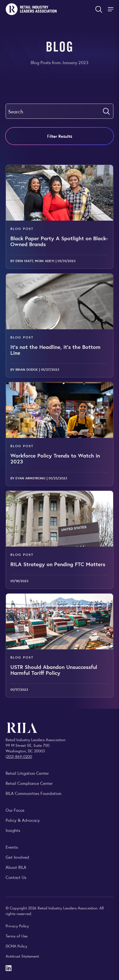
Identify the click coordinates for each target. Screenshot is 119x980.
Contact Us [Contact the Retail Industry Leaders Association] (16, 877)
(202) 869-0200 (19, 756)
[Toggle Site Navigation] (111, 9)
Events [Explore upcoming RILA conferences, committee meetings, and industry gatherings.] (12, 847)
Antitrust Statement (22, 956)
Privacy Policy (17, 926)
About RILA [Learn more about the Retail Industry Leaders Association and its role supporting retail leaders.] (16, 867)
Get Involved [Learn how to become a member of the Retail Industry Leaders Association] (17, 857)
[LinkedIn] (9, 968)
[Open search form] (99, 9)
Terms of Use (17, 936)
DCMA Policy (16, 946)
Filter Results (60, 136)
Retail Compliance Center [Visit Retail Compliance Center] (29, 783)
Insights (13, 830)
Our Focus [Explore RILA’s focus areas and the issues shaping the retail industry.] (15, 810)
